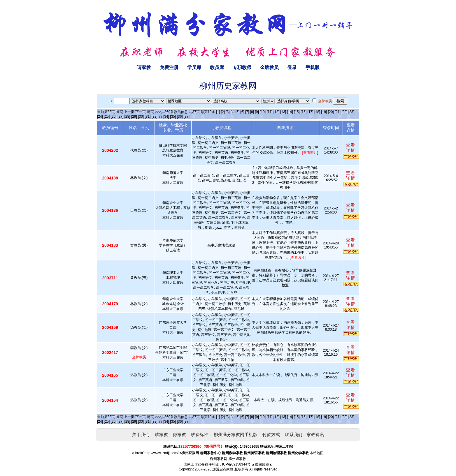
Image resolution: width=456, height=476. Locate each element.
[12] (276, 112)
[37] (187, 117)
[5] (237, 112)
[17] (311, 112)
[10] (263, 112)
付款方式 (271, 434)
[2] (223, 112)
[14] (290, 112)
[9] (257, 112)
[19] (324, 112)
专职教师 (242, 67)
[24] (100, 117)
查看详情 (351, 148)
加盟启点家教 (223, 469)
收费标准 (200, 434)
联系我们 (294, 434)
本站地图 (317, 453)
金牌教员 (269, 67)
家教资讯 (315, 434)
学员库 (194, 67)
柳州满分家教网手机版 (236, 434)
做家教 (179, 434)
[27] (120, 117)
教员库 (217, 67)
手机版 (313, 67)
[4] (233, 112)
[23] (351, 112)
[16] (304, 112)
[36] (180, 117)
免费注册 (169, 67)
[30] (141, 117)
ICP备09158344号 (236, 464)
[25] (107, 117)
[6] (242, 112)
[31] (148, 117)
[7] (247, 112)
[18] (317, 112)
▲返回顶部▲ (262, 464)
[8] (252, 112)
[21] (338, 112)
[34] (166, 117)
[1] (218, 112)
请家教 (144, 67)
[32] (155, 117)
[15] (297, 112)
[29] (134, 117)
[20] (331, 112)
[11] (269, 112)
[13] (283, 112)
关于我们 (141, 434)
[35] (173, 117)
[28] (127, 117)
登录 (292, 67)
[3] (228, 112)
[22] (344, 112)
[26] (114, 117)
